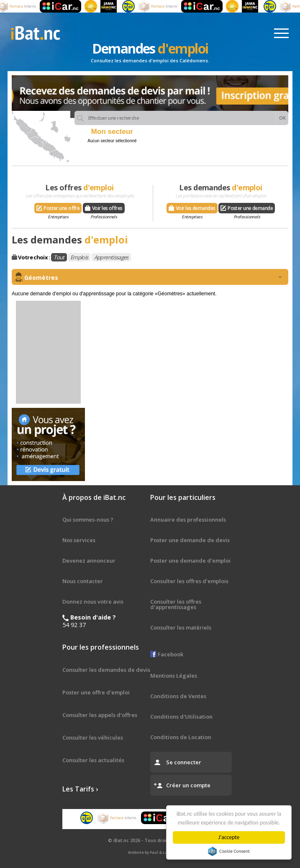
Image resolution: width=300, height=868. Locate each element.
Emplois (79, 257)
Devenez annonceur (89, 561)
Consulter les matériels (181, 627)
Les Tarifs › (80, 789)
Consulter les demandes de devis (106, 670)
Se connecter (184, 762)
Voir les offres (104, 209)
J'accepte (230, 837)
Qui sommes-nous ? (88, 520)
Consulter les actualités (93, 760)
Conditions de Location (181, 737)
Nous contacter (83, 581)
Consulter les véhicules (93, 737)
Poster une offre (58, 209)
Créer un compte (188, 785)
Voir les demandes (192, 209)
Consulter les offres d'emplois (189, 581)
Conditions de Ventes (178, 696)
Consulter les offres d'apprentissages (176, 604)
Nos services (79, 540)
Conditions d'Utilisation (181, 717)
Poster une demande (247, 209)
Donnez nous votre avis (93, 602)
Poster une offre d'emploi (96, 692)
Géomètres (153, 278)
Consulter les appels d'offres (100, 715)
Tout (59, 257)
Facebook (167, 654)
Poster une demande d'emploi (190, 561)
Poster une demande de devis (190, 540)
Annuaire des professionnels (188, 520)
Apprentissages (111, 257)
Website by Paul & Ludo (150, 852)
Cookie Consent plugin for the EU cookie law (231, 851)
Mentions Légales (174, 676)
